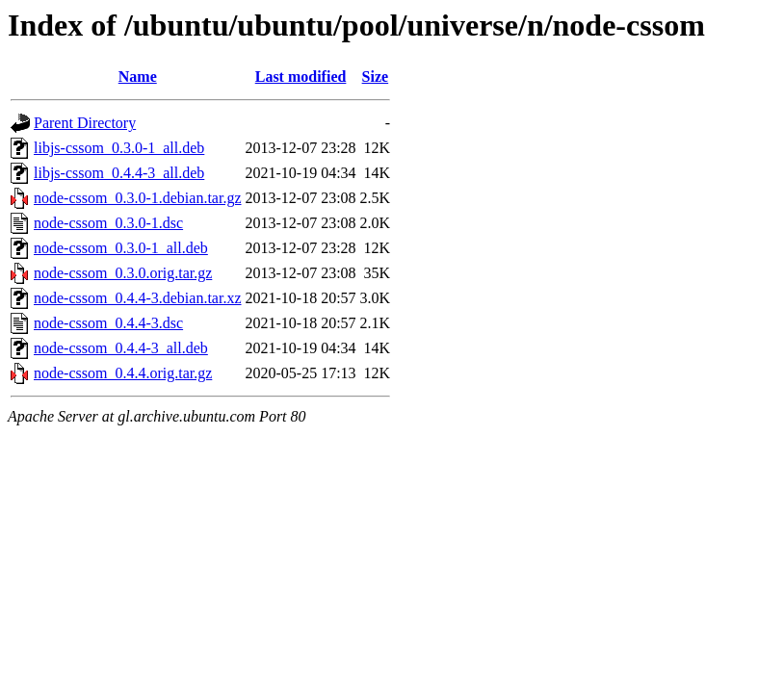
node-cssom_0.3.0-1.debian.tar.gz (138, 198)
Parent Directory (85, 123)
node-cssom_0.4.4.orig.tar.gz (123, 373)
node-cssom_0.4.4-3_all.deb (121, 348)
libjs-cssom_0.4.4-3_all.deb (119, 173)
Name (138, 77)
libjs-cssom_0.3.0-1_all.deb (119, 148)
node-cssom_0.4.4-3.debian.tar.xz (138, 298)
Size (376, 77)
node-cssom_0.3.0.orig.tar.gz (123, 273)
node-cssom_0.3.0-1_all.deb (121, 248)
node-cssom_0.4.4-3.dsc (108, 323)
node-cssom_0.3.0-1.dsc (108, 223)
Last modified (301, 77)
